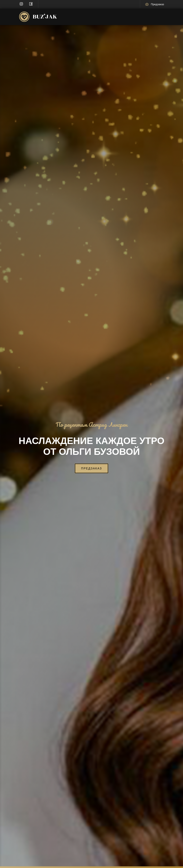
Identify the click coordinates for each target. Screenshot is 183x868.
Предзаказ (91, 468)
